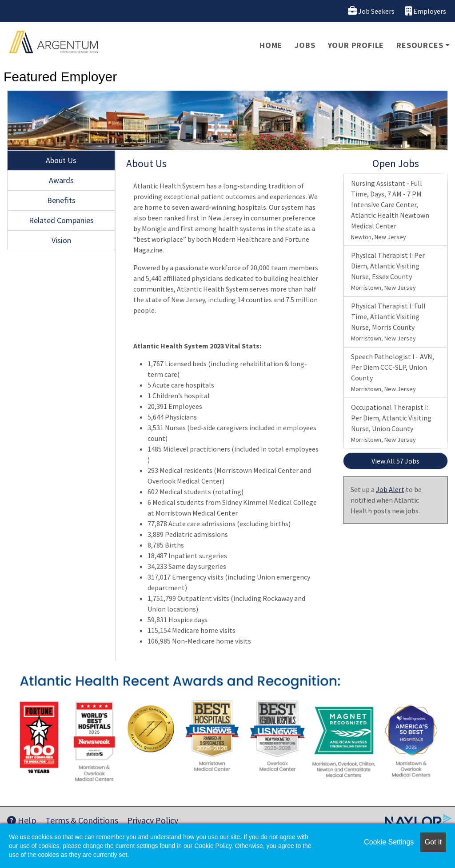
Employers (426, 11)
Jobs (305, 45)
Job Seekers (371, 11)
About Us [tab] (61, 160)
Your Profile (356, 45)
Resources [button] (420, 45)
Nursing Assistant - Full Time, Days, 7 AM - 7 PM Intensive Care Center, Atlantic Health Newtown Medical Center (390, 210)
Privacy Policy (153, 820)
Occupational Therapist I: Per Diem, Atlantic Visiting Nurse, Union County (391, 423)
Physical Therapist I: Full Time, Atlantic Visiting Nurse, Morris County (388, 322)
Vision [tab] (61, 240)
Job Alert (390, 489)
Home (271, 45)
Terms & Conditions (82, 820)
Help (22, 820)
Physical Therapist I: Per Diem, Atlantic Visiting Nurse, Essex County (388, 271)
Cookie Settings (389, 842)
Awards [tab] (61, 180)
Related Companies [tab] (61, 220)
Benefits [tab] (61, 200)
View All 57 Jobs (395, 461)
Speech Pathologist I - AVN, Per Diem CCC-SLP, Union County (393, 372)
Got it (433, 842)
